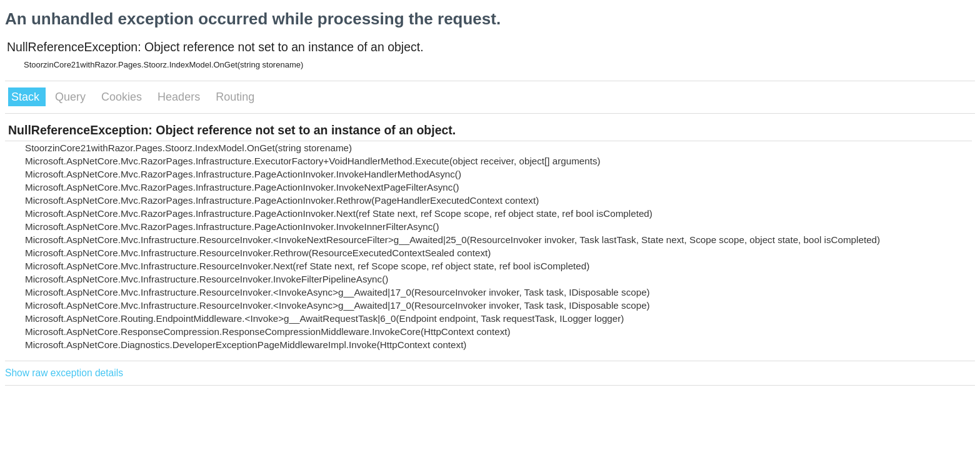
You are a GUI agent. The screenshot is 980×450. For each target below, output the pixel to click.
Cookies (123, 97)
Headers (180, 97)
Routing (235, 97)
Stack (27, 97)
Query (72, 97)
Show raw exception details (64, 373)
